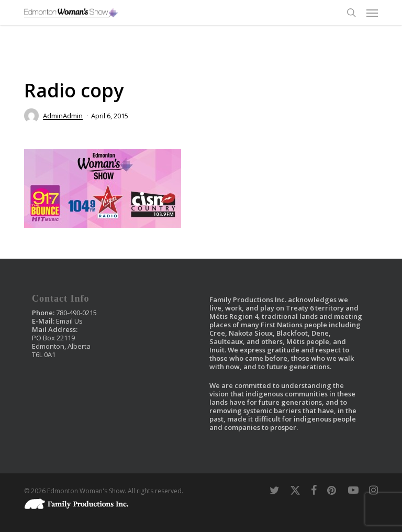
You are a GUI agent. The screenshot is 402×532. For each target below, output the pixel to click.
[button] (372, 13)
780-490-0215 (76, 313)
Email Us (69, 321)
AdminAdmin (63, 116)
